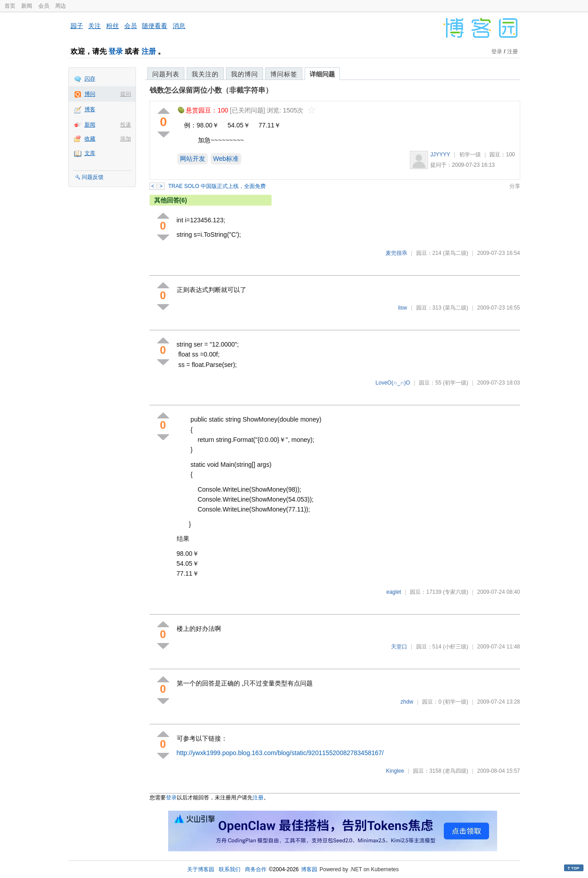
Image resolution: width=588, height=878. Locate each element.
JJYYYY (440, 155)
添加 (126, 139)
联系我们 (230, 869)
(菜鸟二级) (456, 253)
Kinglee (395, 771)
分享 (515, 186)
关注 (94, 26)
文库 (90, 153)
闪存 (90, 79)
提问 (126, 94)
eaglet (394, 592)
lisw (403, 308)
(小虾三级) (456, 647)
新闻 (27, 6)
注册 (149, 51)
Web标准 (226, 159)
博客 (90, 109)
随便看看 (155, 26)
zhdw (407, 702)
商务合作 (256, 869)
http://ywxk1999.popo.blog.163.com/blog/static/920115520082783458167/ (280, 753)
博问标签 (284, 74)
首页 (10, 6)
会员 (44, 6)
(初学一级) (456, 383)
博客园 (309, 869)
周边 (61, 6)
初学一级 (470, 155)
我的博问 (245, 74)
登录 (116, 51)
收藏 (90, 139)
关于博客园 (201, 869)
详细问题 (322, 74)
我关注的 (205, 74)
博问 (90, 94)
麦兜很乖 (396, 253)
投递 (126, 125)
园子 (77, 26)
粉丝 (113, 26)
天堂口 (399, 647)
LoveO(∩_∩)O (393, 383)
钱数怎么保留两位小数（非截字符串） (211, 90)
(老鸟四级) (456, 771)
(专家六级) (456, 592)
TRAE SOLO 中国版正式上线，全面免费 (217, 186)
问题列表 (166, 74)
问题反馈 (93, 177)
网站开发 (193, 159)
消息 (179, 26)
